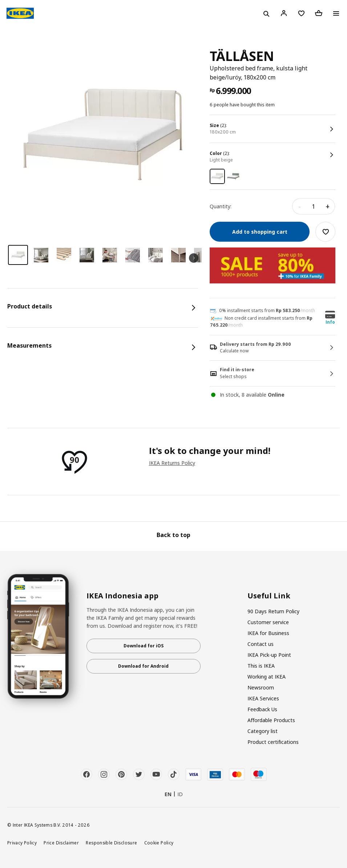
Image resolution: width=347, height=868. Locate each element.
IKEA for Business (268, 633)
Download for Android (143, 666)
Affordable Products (271, 720)
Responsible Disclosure (111, 843)
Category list (263, 731)
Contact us (261, 644)
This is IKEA (261, 666)
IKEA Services (263, 698)
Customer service (268, 622)
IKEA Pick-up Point (269, 655)
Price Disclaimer (61, 843)
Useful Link (269, 596)
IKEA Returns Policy (172, 463)
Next (194, 258)
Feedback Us (262, 709)
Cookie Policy (159, 843)
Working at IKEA (267, 677)
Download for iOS (144, 646)
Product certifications (273, 742)
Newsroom (261, 687)
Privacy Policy (22, 843)
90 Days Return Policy (273, 611)
